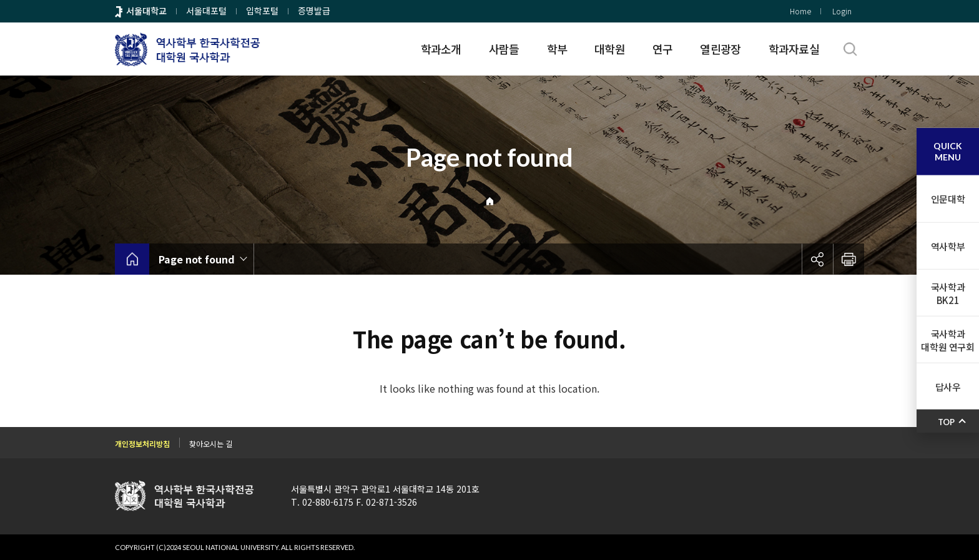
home (132, 259)
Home (800, 11)
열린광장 (720, 49)
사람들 (504, 49)
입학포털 (262, 11)
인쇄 (849, 259)
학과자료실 (794, 49)
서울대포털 (206, 11)
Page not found (197, 259)
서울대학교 (146, 11)
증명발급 (314, 11)
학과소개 (441, 49)
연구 (663, 49)
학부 (557, 49)
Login (842, 11)
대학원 (610, 49)
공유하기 (817, 259)
